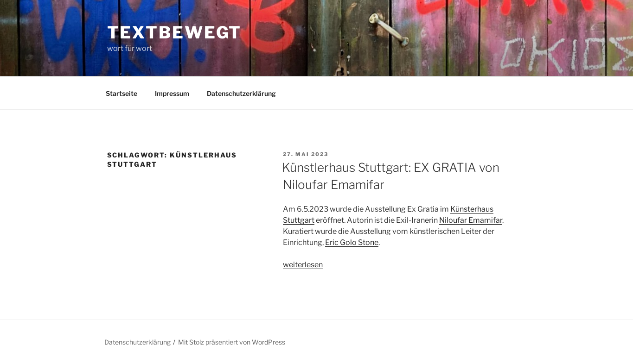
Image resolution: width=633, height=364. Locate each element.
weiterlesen (303, 265)
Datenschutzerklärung (241, 93)
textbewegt (175, 32)
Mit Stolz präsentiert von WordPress (232, 342)
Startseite (121, 93)
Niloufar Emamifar (471, 220)
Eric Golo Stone (352, 242)
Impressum (172, 93)
